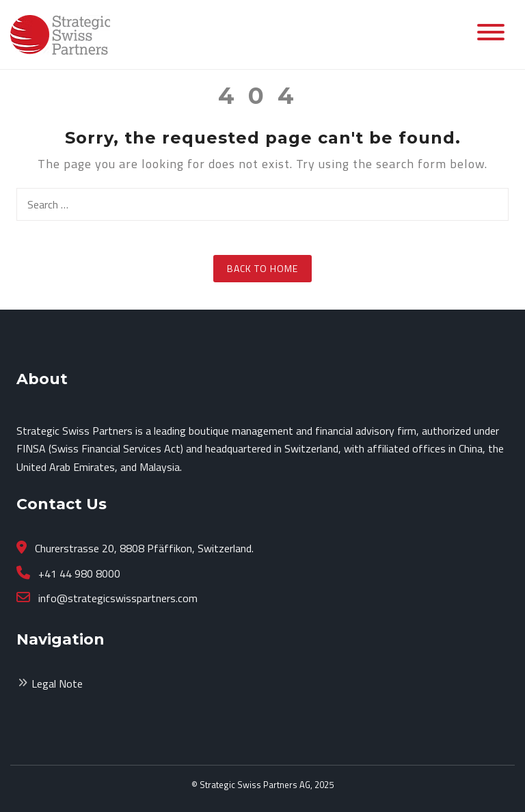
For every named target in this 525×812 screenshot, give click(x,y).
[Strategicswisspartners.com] (60, 33)
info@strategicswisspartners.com (117, 598)
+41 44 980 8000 (78, 573)
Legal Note (57, 684)
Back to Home (262, 268)
